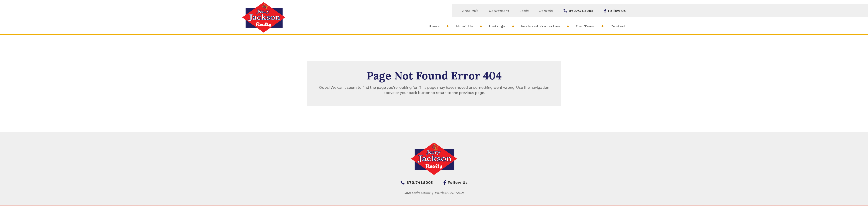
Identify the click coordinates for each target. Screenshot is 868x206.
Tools (524, 11)
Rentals (546, 11)
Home (434, 26)
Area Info (470, 11)
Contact (618, 26)
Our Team (585, 26)
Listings (497, 26)
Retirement (499, 11)
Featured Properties (541, 26)
